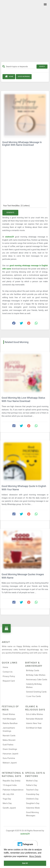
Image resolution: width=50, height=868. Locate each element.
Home (9, 76)
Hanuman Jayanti (10, 754)
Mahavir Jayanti (10, 763)
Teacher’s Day (32, 790)
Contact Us (8, 672)
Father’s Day (32, 785)
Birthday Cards (33, 670)
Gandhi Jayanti (9, 808)
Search (42, 66)
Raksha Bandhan (10, 723)
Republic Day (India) (12, 781)
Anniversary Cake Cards (37, 680)
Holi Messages (9, 719)
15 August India (10, 785)
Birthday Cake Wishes (36, 675)
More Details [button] (35, 856)
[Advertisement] (25, 32)
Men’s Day (7, 803)
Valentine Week (33, 808)
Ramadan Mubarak (35, 719)
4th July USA (8, 794)
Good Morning (24, 77)
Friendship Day (33, 794)
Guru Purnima (9, 758)
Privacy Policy (9, 676)
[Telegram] (25, 844)
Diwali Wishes (9, 714)
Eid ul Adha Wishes (35, 714)
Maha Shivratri (9, 740)
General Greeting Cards (36, 692)
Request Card (9, 681)
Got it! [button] (25, 863)
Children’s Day (32, 799)
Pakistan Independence (13, 790)
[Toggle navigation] (45, 5)
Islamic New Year (34, 723)
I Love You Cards (34, 696)
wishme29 (10, 237)
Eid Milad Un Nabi (34, 728)
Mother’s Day (32, 781)
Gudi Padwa (8, 745)
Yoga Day (7, 799)
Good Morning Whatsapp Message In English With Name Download (22, 144)
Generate (10, 213)
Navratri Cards (9, 736)
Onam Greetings (10, 749)
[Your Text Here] (25, 205)
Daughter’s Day (33, 803)
